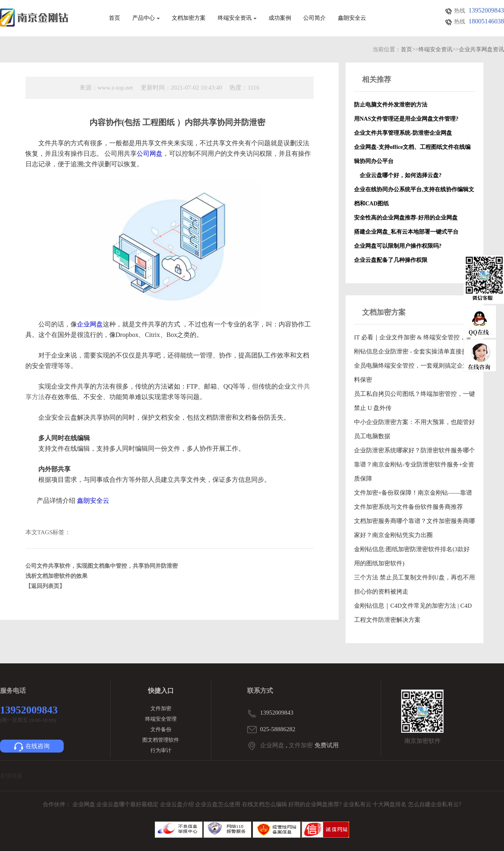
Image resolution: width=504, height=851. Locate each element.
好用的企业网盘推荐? (316, 804)
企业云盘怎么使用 (219, 804)
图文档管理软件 (161, 740)
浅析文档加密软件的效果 (56, 576)
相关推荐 (377, 79)
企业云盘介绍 (178, 804)
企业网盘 (272, 745)
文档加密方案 (189, 18)
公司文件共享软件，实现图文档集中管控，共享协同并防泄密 (102, 566)
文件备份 (161, 729)
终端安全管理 (161, 719)
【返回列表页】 (45, 586)
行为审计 (161, 750)
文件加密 (161, 708)
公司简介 (314, 18)
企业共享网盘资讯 (481, 49)
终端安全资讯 (237, 18)
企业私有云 (358, 804)
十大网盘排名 (389, 804)
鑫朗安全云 (352, 18)
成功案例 (280, 18)
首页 (115, 18)
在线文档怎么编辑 (264, 804)
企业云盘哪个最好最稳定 (128, 804)
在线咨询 (32, 747)
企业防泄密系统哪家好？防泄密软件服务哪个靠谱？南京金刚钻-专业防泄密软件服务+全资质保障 (414, 464)
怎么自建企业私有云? (435, 804)
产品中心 (146, 18)
